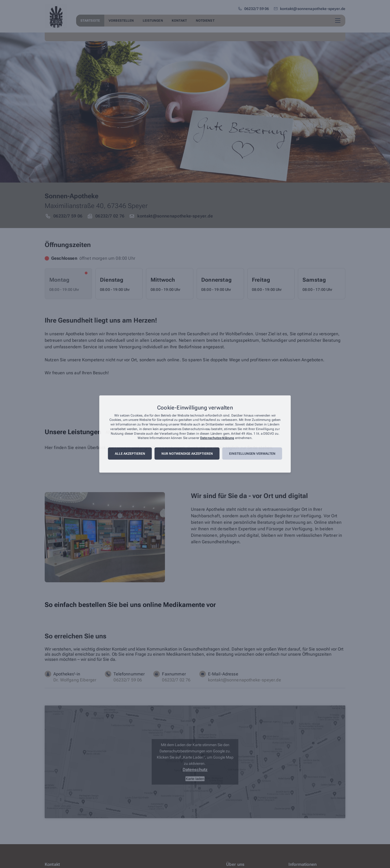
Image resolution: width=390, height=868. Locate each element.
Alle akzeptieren (130, 454)
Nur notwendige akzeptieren (187, 454)
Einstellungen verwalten (252, 454)
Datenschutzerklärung (217, 438)
